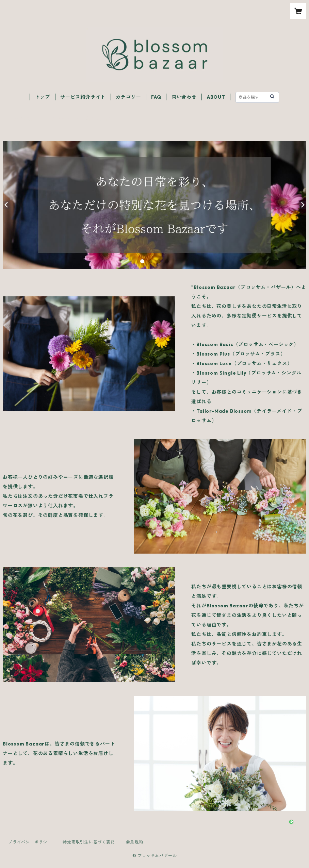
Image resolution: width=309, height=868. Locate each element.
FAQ (156, 97)
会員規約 (135, 842)
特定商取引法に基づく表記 (89, 842)
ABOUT (216, 97)
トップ (43, 97)
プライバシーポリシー (30, 842)
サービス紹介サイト (83, 97)
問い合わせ (184, 97)
